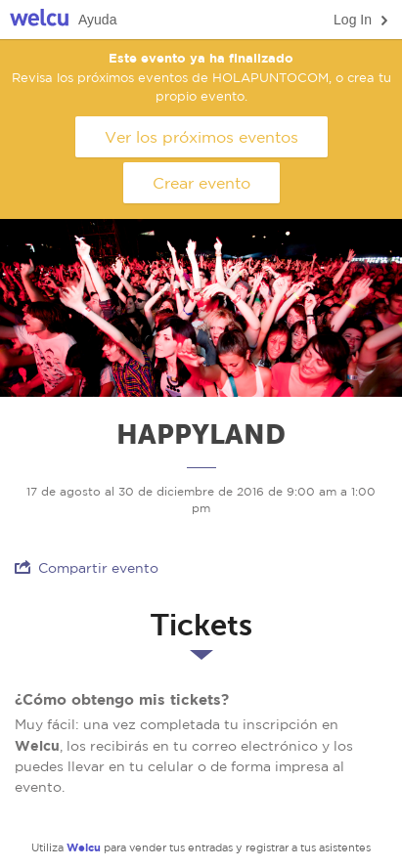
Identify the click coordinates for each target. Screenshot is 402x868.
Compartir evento (87, 567)
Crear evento (201, 183)
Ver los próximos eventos (201, 137)
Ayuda (97, 20)
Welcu (39, 20)
